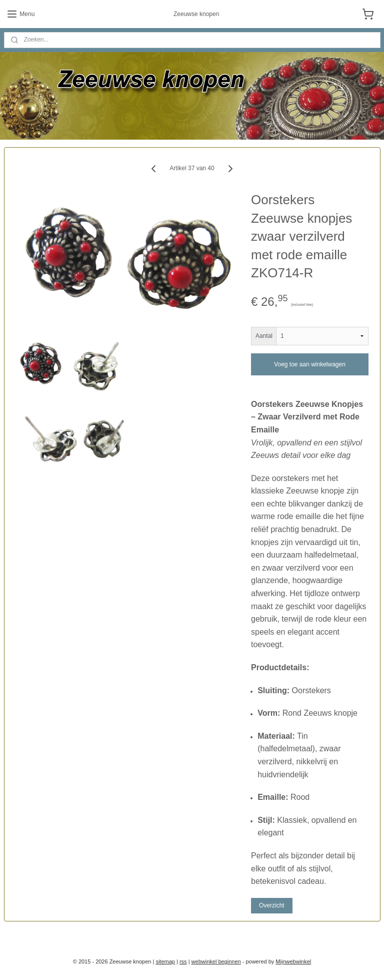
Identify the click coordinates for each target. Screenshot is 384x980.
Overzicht (272, 905)
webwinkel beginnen (216, 961)
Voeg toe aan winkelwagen (310, 364)
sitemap (165, 961)
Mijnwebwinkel (293, 961)
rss (183, 961)
